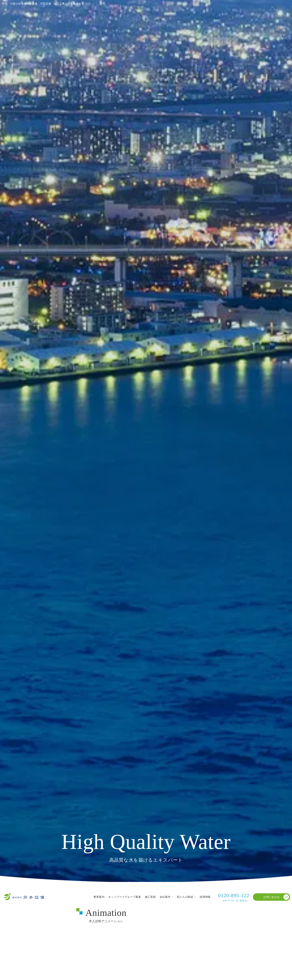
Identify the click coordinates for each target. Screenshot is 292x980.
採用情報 (205, 897)
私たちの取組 (185, 897)
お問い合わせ (276, 897)
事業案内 (99, 897)
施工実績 (150, 897)
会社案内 (165, 897)
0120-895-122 (234, 897)
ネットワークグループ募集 (125, 897)
